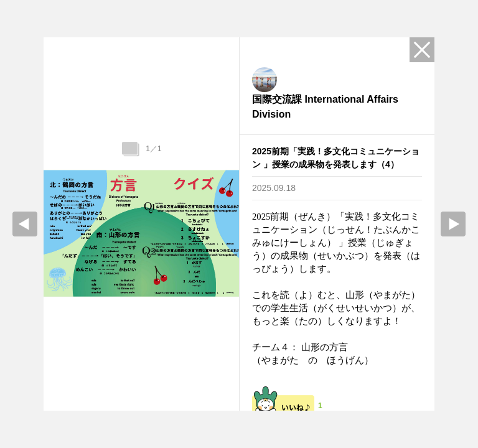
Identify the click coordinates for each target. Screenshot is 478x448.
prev (25, 224)
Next (453, 224)
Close (422, 50)
